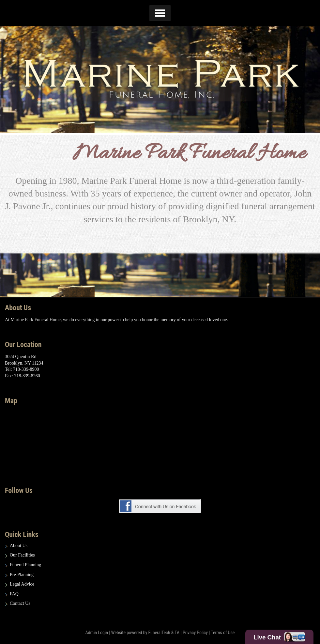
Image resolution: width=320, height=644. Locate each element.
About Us (19, 546)
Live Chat (279, 637)
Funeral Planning (25, 565)
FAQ (14, 594)
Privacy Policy (195, 633)
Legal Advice (22, 584)
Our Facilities (22, 555)
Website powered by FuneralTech (141, 633)
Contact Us (20, 603)
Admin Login (97, 633)
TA (177, 633)
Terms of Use (223, 633)
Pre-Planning (22, 575)
